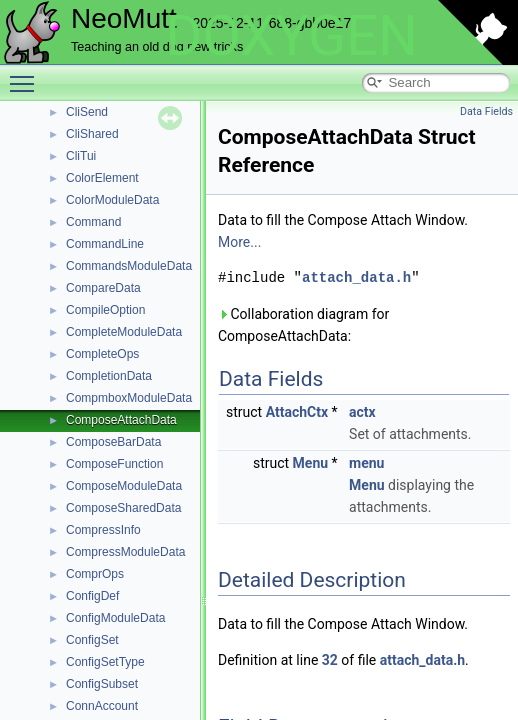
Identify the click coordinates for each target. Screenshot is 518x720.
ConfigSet (92, 640)
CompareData (103, 288)
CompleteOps (102, 354)
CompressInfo (103, 530)
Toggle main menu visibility (27, 75)
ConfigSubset (102, 684)
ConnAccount (102, 706)
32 (330, 660)
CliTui (81, 156)
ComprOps (95, 574)
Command (93, 222)
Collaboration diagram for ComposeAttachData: (303, 325)
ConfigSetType (105, 662)
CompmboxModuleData (129, 398)
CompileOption (105, 310)
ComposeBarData (113, 442)
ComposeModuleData (124, 486)
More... (239, 242)
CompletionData (109, 376)
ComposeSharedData (123, 508)
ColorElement (102, 178)
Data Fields (486, 111)
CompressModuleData (125, 552)
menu (366, 463)
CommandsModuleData (129, 266)
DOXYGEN (291, 36)
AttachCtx (297, 412)
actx (362, 412)
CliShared (92, 134)
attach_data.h (356, 277)
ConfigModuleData (115, 618)
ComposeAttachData (121, 420)
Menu (311, 463)
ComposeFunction (114, 464)
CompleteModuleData (124, 332)
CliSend (87, 112)
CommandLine (105, 244)
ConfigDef (92, 596)
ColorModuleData (112, 200)
